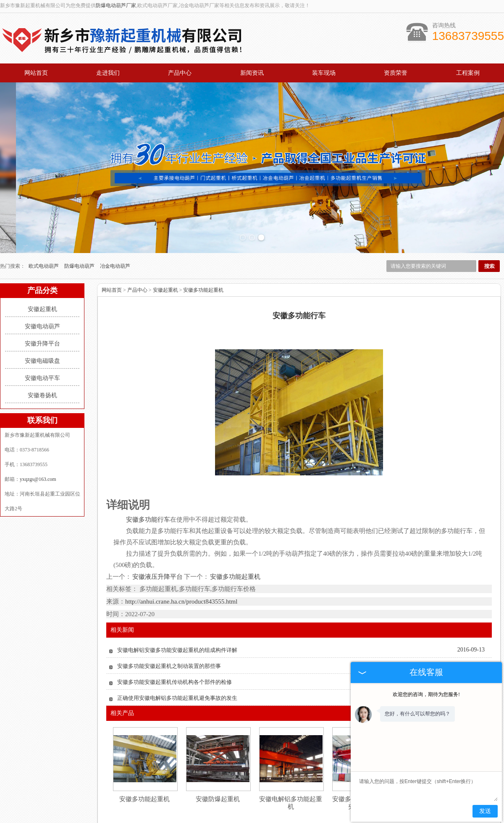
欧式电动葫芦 (44, 230)
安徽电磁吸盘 (42, 325)
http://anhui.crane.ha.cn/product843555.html (181, 565)
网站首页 (36, 73)
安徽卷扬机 (42, 359)
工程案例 (468, 73)
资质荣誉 (396, 73)
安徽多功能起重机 (203, 254)
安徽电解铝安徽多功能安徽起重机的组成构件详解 (177, 614)
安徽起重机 (42, 273)
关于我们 (120, 805)
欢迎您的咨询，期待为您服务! (426, 694)
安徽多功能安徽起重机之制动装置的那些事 (169, 630)
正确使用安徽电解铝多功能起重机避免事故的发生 (177, 662)
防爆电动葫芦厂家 (116, 5)
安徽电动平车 (42, 342)
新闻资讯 (252, 73)
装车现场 (324, 73)
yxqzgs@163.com (38, 443)
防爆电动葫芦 (80, 230)
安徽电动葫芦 (42, 290)
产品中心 (180, 73)
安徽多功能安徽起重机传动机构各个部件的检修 (175, 646)
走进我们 (108, 73)
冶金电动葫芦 (115, 230)
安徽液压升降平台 (158, 541)
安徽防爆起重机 (218, 763)
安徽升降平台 (42, 307)
